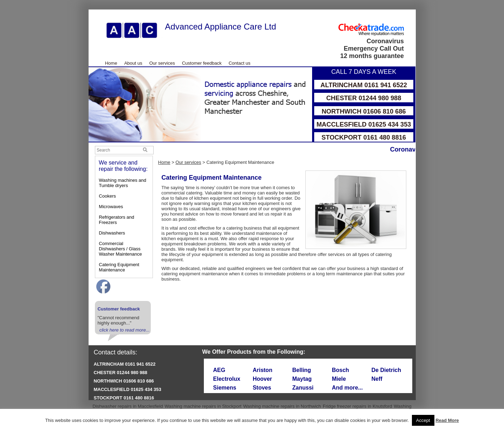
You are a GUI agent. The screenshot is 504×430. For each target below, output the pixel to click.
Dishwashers (112, 233)
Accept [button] (423, 420)
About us (133, 63)
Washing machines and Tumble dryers (122, 183)
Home (111, 63)
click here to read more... (125, 330)
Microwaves (111, 207)
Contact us (239, 63)
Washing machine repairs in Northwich (282, 406)
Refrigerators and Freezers (116, 220)
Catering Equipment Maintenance (119, 267)
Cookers (107, 196)
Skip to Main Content (89, 10)
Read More (447, 420)
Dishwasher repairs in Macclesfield (128, 406)
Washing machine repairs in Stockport (203, 406)
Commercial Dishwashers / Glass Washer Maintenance (120, 249)
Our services (162, 63)
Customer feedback (202, 63)
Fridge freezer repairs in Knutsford (357, 406)
